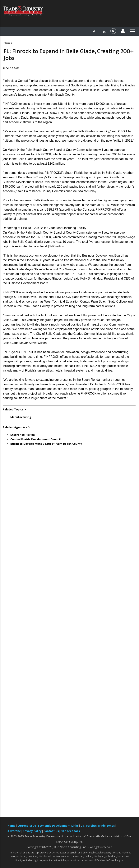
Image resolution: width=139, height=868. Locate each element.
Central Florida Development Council (35, 439)
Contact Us (51, 831)
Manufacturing (21, 417)
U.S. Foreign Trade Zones (98, 826)
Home (12, 826)
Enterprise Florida (23, 435)
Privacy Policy (32, 831)
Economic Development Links (58, 826)
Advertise (14, 831)
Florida (8, 43)
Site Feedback (70, 831)
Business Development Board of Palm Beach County (46, 444)
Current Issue (27, 826)
